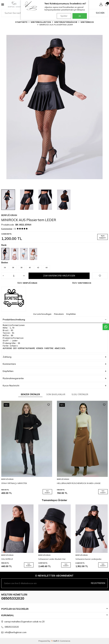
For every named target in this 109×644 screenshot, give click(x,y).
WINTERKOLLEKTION (41, 22)
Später (64, 16)
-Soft (55, 641)
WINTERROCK (87, 22)
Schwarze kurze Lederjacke (88, 559)
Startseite (21, 22)
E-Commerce (64, 641)
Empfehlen (71, 314)
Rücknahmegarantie (55, 378)
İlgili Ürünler (80, 394)
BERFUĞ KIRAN (9, 215)
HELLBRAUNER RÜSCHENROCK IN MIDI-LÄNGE (79, 483)
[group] (55, 107)
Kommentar (7, 229)
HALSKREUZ (7, 559)
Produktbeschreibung (55, 320)
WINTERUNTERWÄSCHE (66, 22)
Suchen (100, 13)
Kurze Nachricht (55, 386)
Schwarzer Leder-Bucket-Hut (52, 559)
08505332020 (13, 598)
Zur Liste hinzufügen (42, 314)
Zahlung (55, 357)
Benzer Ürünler (30, 394)
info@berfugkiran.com (16, 632)
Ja (80, 16)
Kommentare (55, 364)
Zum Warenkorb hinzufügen (59, 276)
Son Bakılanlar (56, 394)
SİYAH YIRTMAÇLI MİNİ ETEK (14, 483)
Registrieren (98, 583)
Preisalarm (59, 314)
